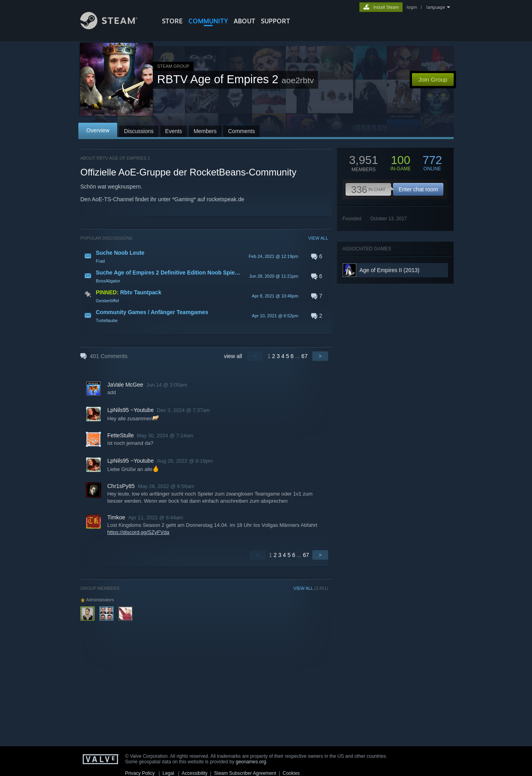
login (412, 7)
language (436, 7)
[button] (204, 256)
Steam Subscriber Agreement (245, 773)
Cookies (291, 773)
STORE (172, 21)
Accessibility (195, 773)
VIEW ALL (318, 238)
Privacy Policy (140, 773)
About (244, 21)
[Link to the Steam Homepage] (115, 27)
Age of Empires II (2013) (389, 270)
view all (233, 356)
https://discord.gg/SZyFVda (138, 532)
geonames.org (251, 762)
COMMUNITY (208, 21)
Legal (168, 773)
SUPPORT (275, 21)
